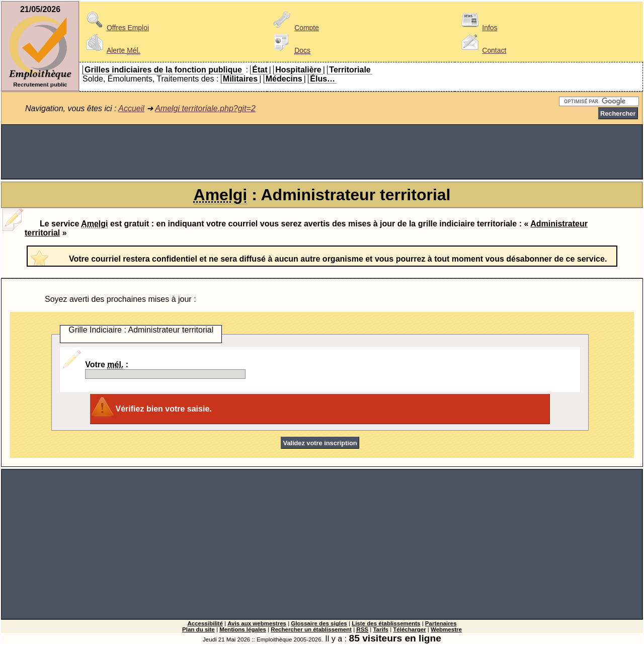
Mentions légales (243, 629)
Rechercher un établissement (311, 629)
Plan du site (198, 629)
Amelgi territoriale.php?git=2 (205, 108)
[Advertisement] (322, 152)
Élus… (323, 79)
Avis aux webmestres (257, 623)
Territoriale (350, 70)
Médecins (284, 79)
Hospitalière (298, 70)
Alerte (111, 50)
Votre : (165, 370)
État (260, 70)
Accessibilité (205, 623)
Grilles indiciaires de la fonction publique (163, 70)
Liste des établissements (386, 623)
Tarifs (381, 629)
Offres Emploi (116, 28)
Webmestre (446, 629)
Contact (482, 50)
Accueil (131, 108)
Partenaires (441, 623)
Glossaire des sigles (319, 623)
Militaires (240, 79)
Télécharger (409, 629)
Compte (295, 28)
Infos (477, 28)
